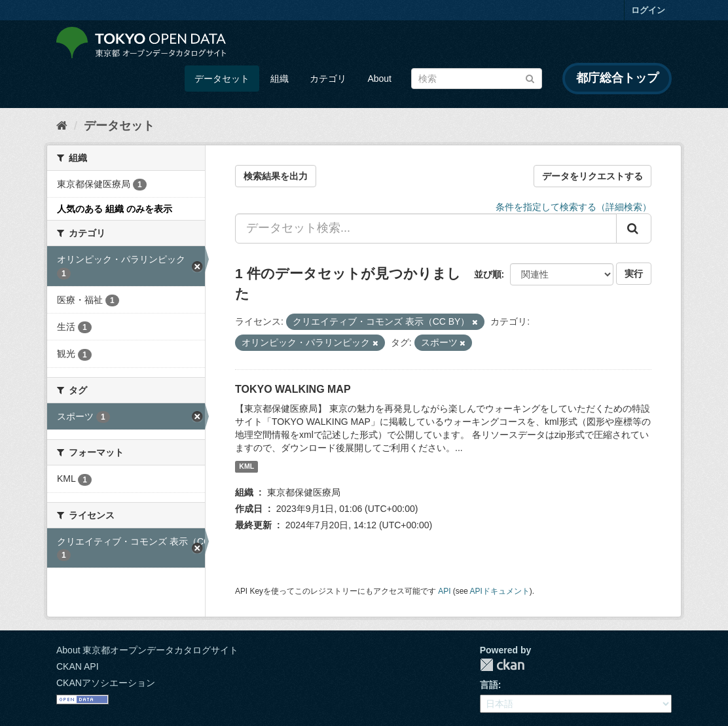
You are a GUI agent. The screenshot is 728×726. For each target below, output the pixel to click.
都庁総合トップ (617, 78)
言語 (489, 685)
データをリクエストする (592, 176)
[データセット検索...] (426, 228)
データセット (222, 79)
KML (246, 467)
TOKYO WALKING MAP (293, 389)
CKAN (502, 665)
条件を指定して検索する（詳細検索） (573, 207)
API (444, 591)
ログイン (648, 10)
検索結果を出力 (276, 176)
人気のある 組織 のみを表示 (115, 209)
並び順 (488, 274)
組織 (280, 79)
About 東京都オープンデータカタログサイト (147, 650)
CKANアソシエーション (106, 683)
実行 (634, 274)
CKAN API (78, 666)
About (379, 79)
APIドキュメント (500, 591)
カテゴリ (328, 79)
